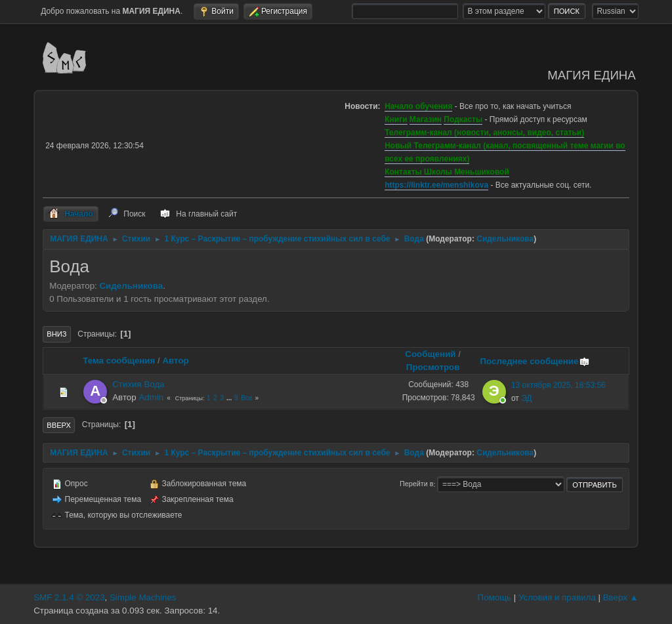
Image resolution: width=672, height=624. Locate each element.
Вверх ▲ (621, 597)
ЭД (526, 398)
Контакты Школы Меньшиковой (447, 172)
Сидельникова (505, 239)
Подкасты (463, 119)
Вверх (59, 425)
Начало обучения (418, 106)
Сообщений (430, 354)
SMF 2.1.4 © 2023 (69, 597)
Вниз (56, 334)
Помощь (494, 597)
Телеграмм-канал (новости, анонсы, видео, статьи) (484, 133)
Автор (175, 361)
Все (246, 398)
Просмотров (433, 367)
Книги (396, 119)
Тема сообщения (119, 361)
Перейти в (416, 484)
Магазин (426, 119)
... (230, 398)
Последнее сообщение (535, 361)
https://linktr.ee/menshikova (436, 185)
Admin (151, 397)
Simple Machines (143, 597)
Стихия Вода (138, 384)
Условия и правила (557, 597)
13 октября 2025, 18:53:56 (558, 385)
